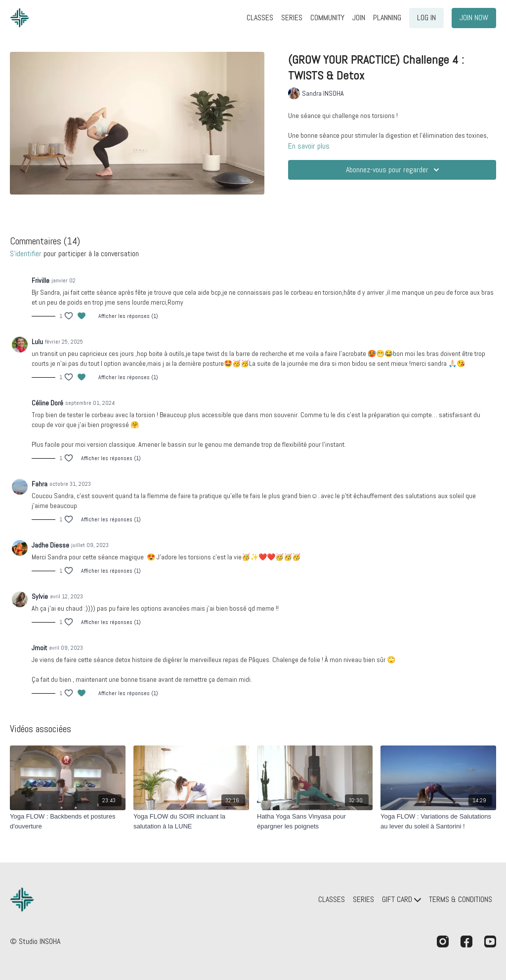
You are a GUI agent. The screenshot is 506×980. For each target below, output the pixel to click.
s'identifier (26, 254)
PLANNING (387, 18)
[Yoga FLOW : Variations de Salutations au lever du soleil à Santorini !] (438, 821)
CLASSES (260, 18)
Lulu (37, 342)
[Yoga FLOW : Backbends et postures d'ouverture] (68, 821)
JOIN (359, 18)
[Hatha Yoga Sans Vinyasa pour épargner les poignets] (315, 821)
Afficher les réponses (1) (128, 316)
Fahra (40, 484)
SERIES (292, 18)
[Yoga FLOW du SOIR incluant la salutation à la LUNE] (191, 821)
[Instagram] (443, 941)
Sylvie (40, 596)
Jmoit (39, 648)
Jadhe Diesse (50, 545)
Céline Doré (47, 403)
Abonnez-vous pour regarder (394, 170)
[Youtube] (490, 941)
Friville (41, 280)
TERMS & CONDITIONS (461, 899)
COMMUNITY (327, 18)
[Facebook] (466, 941)
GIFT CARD (401, 899)
